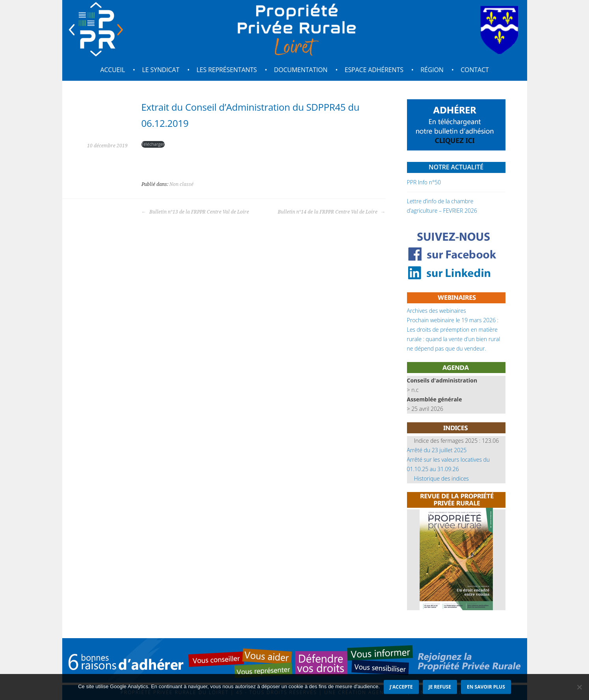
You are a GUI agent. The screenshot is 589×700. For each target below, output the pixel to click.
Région (432, 70)
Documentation (301, 70)
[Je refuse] (579, 687)
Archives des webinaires (437, 311)
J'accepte (401, 687)
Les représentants (227, 70)
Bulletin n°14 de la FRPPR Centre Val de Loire (332, 212)
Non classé (181, 184)
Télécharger (153, 144)
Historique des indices (441, 478)
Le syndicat (161, 70)
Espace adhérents (374, 70)
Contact (475, 70)
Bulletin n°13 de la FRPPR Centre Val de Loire (195, 212)
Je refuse (440, 687)
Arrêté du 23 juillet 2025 (437, 450)
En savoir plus (486, 687)
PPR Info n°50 (424, 182)
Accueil (112, 70)
